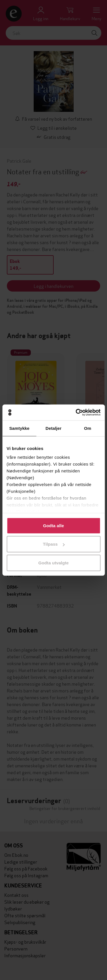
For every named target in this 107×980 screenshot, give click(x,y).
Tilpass (54, 544)
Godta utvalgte (53, 563)
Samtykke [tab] (19, 428)
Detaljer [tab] (54, 428)
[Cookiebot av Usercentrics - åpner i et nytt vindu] (76, 412)
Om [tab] (88, 428)
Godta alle (54, 525)
